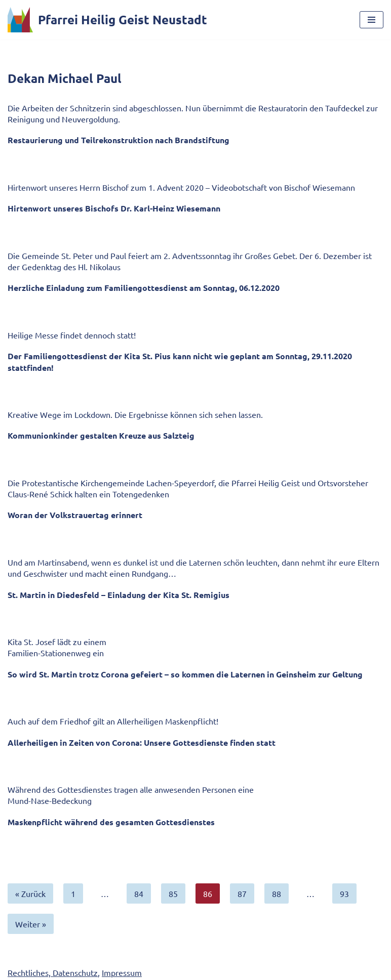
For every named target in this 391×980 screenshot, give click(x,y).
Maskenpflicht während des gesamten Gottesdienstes (111, 822)
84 (139, 893)
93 (344, 893)
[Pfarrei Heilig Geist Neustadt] (107, 20)
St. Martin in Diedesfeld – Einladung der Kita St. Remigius (119, 595)
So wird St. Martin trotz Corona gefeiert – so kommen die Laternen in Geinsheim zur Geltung (185, 674)
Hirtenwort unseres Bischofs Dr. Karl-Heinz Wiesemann (114, 208)
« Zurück (30, 893)
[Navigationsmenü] (372, 20)
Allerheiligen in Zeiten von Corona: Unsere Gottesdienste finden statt (142, 742)
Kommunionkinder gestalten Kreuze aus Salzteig (101, 435)
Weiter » (31, 924)
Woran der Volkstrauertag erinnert (75, 515)
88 (277, 893)
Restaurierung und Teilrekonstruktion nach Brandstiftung (119, 140)
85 (173, 893)
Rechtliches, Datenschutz (53, 972)
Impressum (122, 972)
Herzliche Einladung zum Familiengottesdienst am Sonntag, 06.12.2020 (144, 288)
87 (242, 893)
